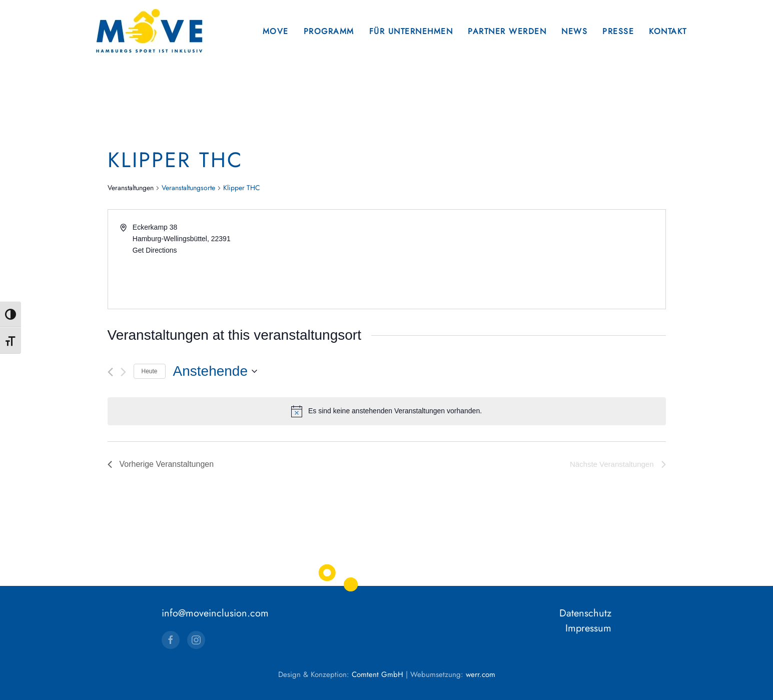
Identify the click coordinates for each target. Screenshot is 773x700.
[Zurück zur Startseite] (149, 31)
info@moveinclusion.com (215, 613)
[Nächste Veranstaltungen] (123, 372)
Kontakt (668, 31)
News (574, 31)
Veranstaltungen (131, 188)
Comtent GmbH (377, 674)
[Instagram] (196, 640)
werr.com (481, 674)
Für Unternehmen (411, 31)
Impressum (588, 628)
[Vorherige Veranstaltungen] (110, 372)
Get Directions (155, 250)
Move (276, 31)
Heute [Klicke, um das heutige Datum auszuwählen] (150, 371)
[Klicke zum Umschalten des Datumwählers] (215, 371)
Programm (329, 31)
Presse (618, 31)
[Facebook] (171, 640)
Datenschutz (585, 613)
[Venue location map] (525, 259)
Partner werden (507, 31)
